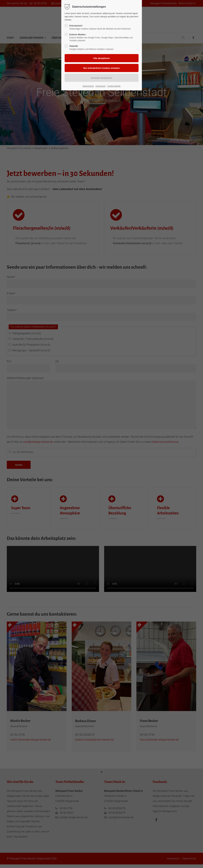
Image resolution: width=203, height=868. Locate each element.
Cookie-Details (114, 86)
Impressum (100, 86)
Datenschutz (88, 86)
